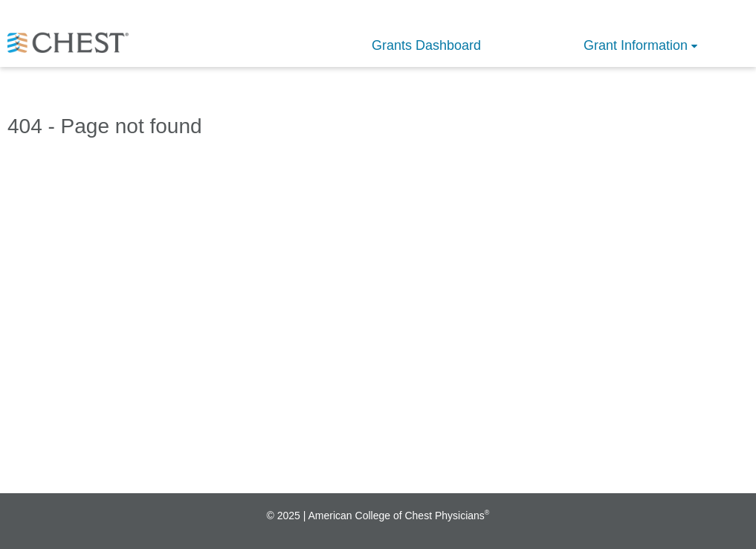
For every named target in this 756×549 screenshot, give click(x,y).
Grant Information (636, 45)
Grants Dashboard (426, 45)
